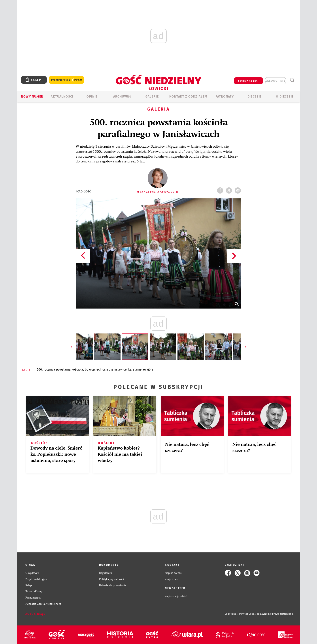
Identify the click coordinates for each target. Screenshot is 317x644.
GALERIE (152, 97)
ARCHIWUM (122, 97)
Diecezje (255, 97)
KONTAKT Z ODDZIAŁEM (188, 97)
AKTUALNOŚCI (62, 97)
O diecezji (285, 97)
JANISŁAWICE (119, 370)
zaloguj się (275, 81)
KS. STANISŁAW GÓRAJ (141, 370)
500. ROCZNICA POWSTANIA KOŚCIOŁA (60, 370)
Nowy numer (32, 97)
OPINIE (92, 97)
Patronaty (225, 97)
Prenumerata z (66, 80)
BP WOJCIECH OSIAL (97, 370)
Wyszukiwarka (292, 80)
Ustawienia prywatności (113, 585)
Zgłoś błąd (36, 614)
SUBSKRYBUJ (248, 81)
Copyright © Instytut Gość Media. (243, 614)
